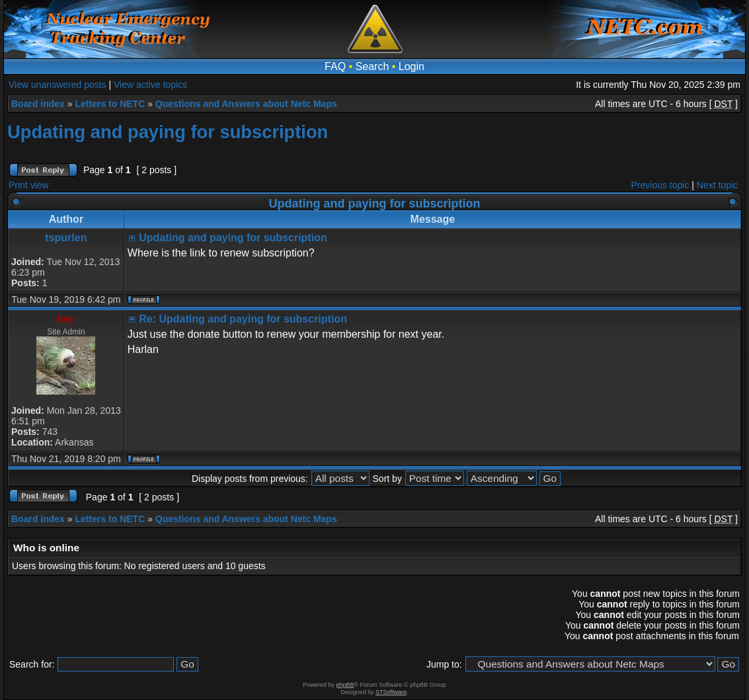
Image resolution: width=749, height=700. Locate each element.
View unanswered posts (58, 85)
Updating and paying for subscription (168, 132)
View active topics (150, 85)
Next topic (717, 185)
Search (373, 66)
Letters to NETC (110, 104)
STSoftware (391, 692)
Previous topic (660, 185)
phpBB (345, 685)
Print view (29, 185)
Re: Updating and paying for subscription (243, 319)
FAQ (335, 66)
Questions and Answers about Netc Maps (246, 104)
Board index (38, 104)
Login (412, 66)
